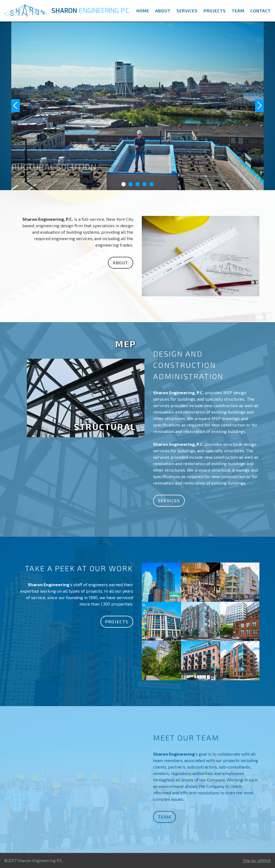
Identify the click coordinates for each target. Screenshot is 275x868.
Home (143, 11)
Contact (260, 11)
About (163, 11)
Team (238, 11)
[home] (68, 11)
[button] (22, 106)
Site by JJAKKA (257, 860)
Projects (215, 11)
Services (187, 11)
